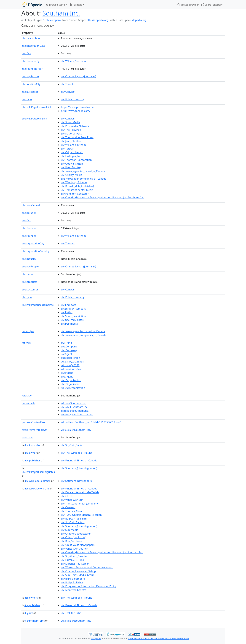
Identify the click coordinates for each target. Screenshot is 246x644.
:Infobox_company (74, 309)
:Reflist (67, 312)
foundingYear (32, 69)
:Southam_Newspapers (76, 481)
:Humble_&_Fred (72, 560)
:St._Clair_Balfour (73, 445)
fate (27, 53)
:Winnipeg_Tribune (74, 182)
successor (30, 92)
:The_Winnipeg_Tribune (77, 453)
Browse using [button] (55, 5)
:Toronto (68, 84)
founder (29, 236)
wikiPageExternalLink (37, 107)
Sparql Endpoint (212, 5)
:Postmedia (69, 324)
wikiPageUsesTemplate (38, 305)
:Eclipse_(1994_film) (74, 519)
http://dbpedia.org (98, 20)
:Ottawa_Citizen (72, 164)
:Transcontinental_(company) (80, 504)
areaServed (31, 205)
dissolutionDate (33, 46)
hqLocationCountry (36, 251)
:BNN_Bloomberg (73, 579)
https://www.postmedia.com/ (78, 107)
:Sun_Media (70, 530)
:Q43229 (70, 365)
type (27, 99)
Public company (52, 20)
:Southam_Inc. (76, 430)
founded (29, 228)
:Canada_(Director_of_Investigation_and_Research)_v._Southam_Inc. (103, 197)
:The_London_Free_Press (77, 137)
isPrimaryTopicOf (34, 430)
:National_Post (71, 134)
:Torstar (67, 149)
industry (29, 259)
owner (31, 453)
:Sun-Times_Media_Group (78, 575)
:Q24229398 (72, 362)
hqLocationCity (33, 243)
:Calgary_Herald (72, 152)
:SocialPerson (71, 358)
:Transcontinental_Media (77, 190)
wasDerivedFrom (35, 422)
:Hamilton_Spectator (75, 194)
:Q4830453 (72, 369)
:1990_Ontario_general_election (81, 515)
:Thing (67, 343)
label (27, 396)
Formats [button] (76, 5)
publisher (32, 460)
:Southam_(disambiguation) (79, 468)
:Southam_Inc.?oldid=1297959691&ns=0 (91, 422)
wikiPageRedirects (37, 481)
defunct (29, 213)
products (29, 282)
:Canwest (68, 92)
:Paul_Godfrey (71, 167)
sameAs (29, 403)
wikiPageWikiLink (34, 119)
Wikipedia (96, 638)
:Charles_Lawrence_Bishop (78, 571)
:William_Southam (73, 61)
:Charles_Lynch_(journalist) (79, 76)
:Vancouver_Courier (74, 549)
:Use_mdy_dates (72, 320)
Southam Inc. (61, 13)
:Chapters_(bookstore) (76, 534)
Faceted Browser (188, 5)
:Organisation (71, 380)
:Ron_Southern (71, 541)
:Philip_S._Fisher (72, 582)
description (31, 38)
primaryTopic (35, 621)
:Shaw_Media (71, 122)
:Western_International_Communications (87, 567)
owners (31, 598)
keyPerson (30, 76)
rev (29, 613)
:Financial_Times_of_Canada (79, 460)
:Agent (67, 354)
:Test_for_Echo (71, 613)
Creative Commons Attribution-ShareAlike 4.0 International (158, 638)
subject (28, 331)
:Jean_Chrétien (71, 141)
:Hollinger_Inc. (71, 156)
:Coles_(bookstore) (74, 537)
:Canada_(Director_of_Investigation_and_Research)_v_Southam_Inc (102, 552)
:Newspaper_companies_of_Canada (84, 179)
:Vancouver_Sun (72, 500)
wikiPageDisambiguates (38, 472)
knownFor (33, 445)
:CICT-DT (68, 496)
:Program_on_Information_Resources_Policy (89, 586)
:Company (69, 347)
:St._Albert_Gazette (74, 556)
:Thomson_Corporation (76, 160)
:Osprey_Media (72, 175)
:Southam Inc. (74, 403)
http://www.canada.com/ (76, 111)
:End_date (69, 305)
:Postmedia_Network (75, 126)
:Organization (73, 388)
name (28, 274)
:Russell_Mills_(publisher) (77, 186)
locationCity (31, 84)
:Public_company (73, 99)
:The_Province (71, 130)
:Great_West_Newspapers (78, 545)
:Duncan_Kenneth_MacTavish (80, 492)
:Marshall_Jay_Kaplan (75, 564)
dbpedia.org (139, 20)
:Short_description (74, 316)
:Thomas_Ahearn (73, 511)
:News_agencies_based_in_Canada (83, 171)
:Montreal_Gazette (74, 590)
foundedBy (31, 61)
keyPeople (30, 266)
